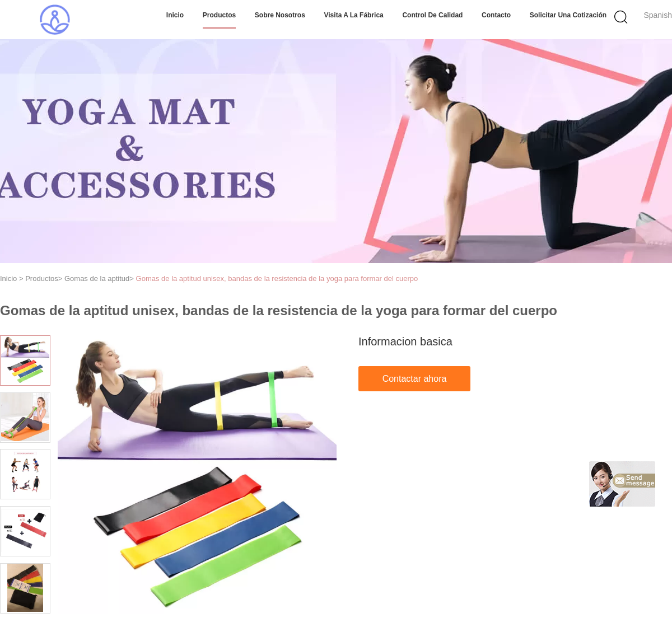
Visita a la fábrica (354, 15)
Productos (219, 15)
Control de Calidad (432, 15)
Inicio (175, 15)
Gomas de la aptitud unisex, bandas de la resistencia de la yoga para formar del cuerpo (277, 278)
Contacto (496, 15)
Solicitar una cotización (568, 15)
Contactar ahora (415, 379)
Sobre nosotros (280, 15)
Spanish (658, 15)
